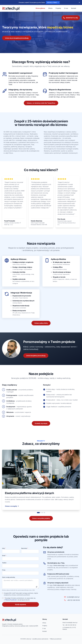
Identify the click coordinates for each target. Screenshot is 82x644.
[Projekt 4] (45, 513)
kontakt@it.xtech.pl (72, 623)
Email (4, 555)
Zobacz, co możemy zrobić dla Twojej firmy (41, 103)
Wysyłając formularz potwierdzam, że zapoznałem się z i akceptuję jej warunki (20, 599)
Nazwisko (25, 548)
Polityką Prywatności (11, 600)
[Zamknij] (79, 2)
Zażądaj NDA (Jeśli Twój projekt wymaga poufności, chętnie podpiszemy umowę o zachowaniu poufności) (21, 594)
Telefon (4, 563)
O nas (66, 8)
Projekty (58, 8)
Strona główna (40, 8)
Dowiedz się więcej (41, 423)
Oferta (50, 8)
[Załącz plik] (37, 587)
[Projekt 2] (41, 513)
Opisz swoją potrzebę (9, 577)
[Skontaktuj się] (71, 17)
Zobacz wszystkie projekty (41, 518)
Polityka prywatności (56, 639)
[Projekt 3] (43, 513)
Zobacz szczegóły (12, 506)
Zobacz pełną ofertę (41, 323)
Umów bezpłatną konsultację (36, 356)
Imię (4, 548)
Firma (4, 570)
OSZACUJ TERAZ (53, 2)
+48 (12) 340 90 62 (71, 625)
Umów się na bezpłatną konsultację (17, 38)
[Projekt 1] (38, 513)
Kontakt (74, 8)
